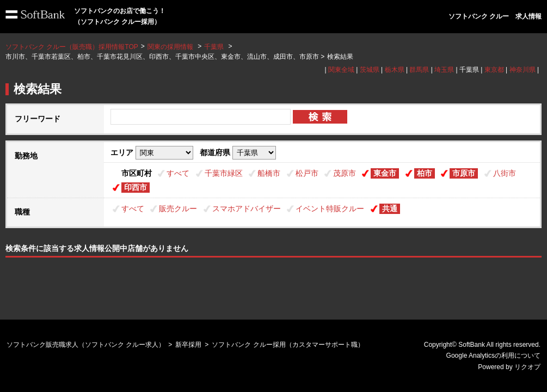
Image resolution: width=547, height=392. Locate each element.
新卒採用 (188, 345)
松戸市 (307, 173)
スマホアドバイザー (247, 209)
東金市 (385, 173)
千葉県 (214, 47)
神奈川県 (523, 70)
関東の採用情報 (171, 47)
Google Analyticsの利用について (493, 356)
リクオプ (527, 367)
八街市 (505, 173)
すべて (178, 173)
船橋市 (269, 173)
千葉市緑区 (224, 173)
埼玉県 (444, 70)
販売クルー (178, 209)
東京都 (494, 70)
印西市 (136, 187)
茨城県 (370, 70)
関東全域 (341, 70)
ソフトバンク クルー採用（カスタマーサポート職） (288, 345)
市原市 (464, 173)
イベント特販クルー (330, 209)
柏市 (425, 173)
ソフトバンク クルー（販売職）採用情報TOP (72, 47)
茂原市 (345, 173)
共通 (390, 209)
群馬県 (419, 70)
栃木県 (395, 70)
